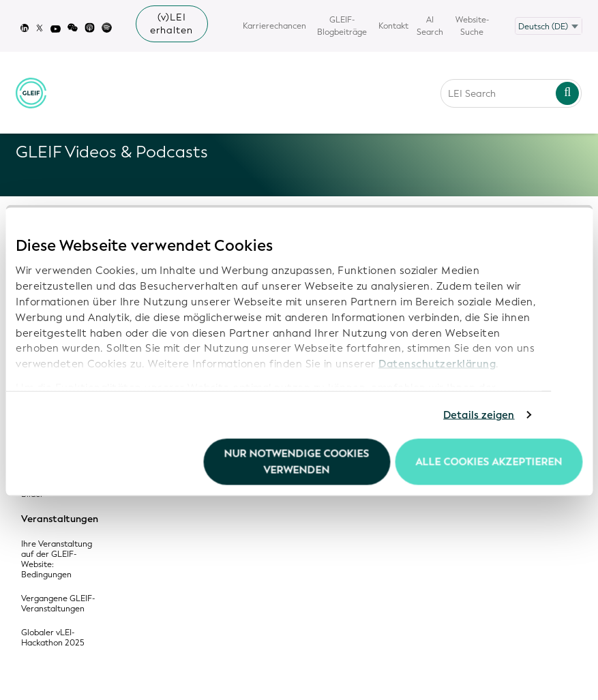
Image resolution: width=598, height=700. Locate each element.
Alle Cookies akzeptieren (489, 461)
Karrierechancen (274, 26)
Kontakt (393, 26)
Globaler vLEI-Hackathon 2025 (53, 638)
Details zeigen (479, 415)
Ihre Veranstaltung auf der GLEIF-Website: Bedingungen (57, 560)
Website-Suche (472, 26)
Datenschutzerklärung (437, 364)
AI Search (430, 26)
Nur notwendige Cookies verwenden (297, 461)
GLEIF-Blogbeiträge (342, 26)
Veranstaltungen (60, 519)
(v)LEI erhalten (171, 24)
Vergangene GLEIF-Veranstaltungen (58, 604)
